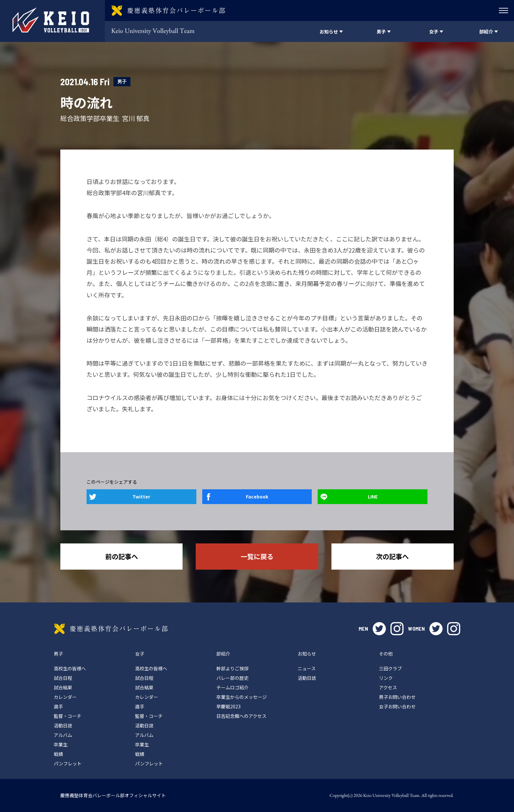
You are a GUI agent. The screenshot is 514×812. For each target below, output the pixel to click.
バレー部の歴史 (232, 678)
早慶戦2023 (228, 706)
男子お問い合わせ (397, 697)
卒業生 (61, 744)
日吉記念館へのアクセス (241, 716)
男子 (122, 81)
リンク (386, 678)
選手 (58, 706)
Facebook (257, 497)
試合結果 (63, 687)
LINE (373, 497)
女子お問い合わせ (397, 706)
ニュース (307, 668)
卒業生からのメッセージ (242, 697)
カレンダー (65, 697)
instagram (397, 629)
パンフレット (68, 763)
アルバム (63, 735)
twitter (379, 629)
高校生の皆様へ (70, 668)
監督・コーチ (68, 716)
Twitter (141, 497)
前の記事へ (122, 556)
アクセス (388, 687)
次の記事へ (392, 556)
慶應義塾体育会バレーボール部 (111, 629)
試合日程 (63, 678)
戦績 (58, 754)
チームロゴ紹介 (232, 687)
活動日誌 (63, 725)
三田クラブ (390, 668)
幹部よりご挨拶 (232, 668)
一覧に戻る (257, 556)
